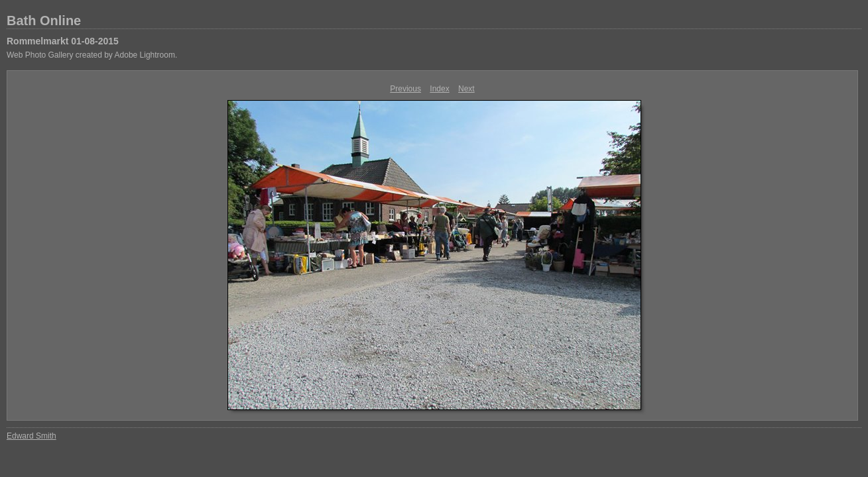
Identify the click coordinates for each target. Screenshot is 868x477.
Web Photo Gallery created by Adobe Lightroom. (92, 55)
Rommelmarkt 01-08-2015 (63, 41)
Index (439, 89)
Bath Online (44, 21)
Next (466, 89)
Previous (405, 89)
